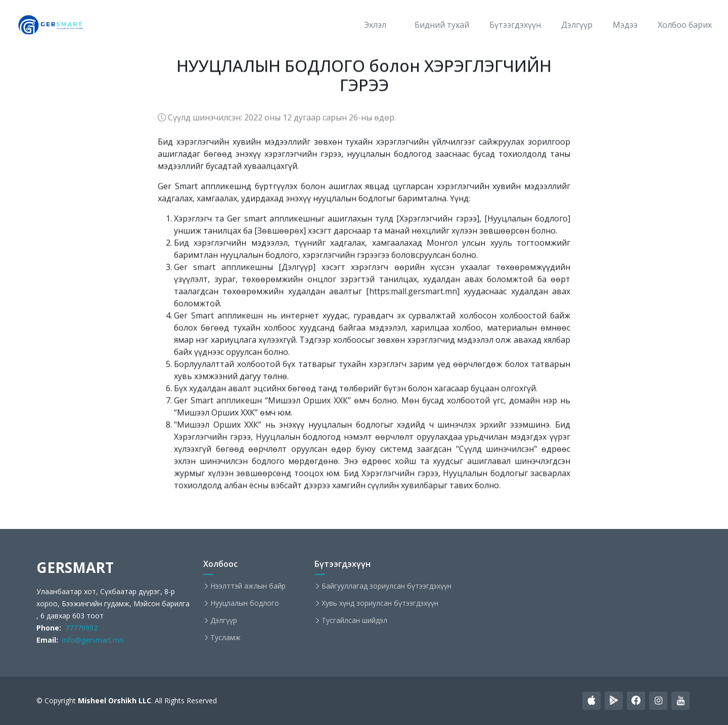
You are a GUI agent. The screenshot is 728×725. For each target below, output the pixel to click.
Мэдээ (625, 25)
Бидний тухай (442, 25)
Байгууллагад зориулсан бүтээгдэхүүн (386, 586)
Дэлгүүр (577, 25)
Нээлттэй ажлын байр (248, 586)
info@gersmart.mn (91, 640)
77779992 (79, 628)
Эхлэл (375, 25)
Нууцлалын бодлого (245, 603)
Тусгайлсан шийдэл (354, 620)
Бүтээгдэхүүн (515, 25)
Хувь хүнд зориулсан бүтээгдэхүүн (380, 603)
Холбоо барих (685, 25)
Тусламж (225, 638)
